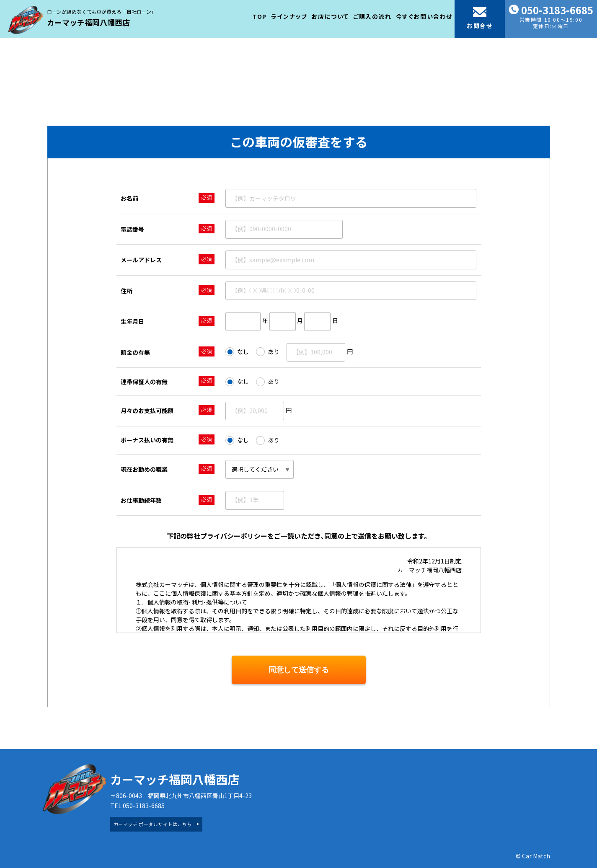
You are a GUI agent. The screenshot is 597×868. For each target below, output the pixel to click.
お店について (330, 16)
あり (268, 352)
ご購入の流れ (372, 16)
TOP (260, 16)
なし (237, 352)
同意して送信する (299, 670)
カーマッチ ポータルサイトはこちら (153, 824)
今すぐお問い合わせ (424, 16)
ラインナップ (289, 16)
